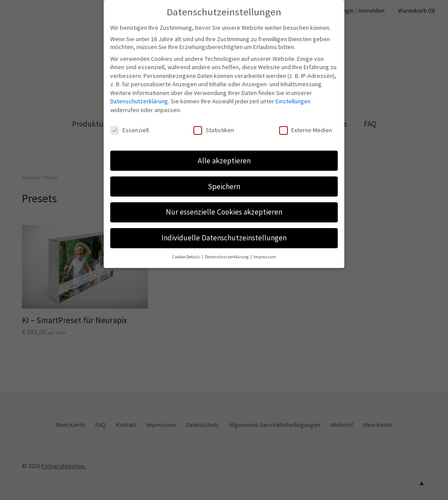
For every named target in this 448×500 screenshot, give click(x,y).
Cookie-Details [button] (187, 250)
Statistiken (214, 123)
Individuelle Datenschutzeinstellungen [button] (224, 232)
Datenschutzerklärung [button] (227, 250)
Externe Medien (306, 123)
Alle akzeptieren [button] (224, 154)
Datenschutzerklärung (139, 95)
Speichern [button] (224, 180)
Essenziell (129, 123)
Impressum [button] (265, 250)
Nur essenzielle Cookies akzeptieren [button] (224, 206)
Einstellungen (293, 95)
